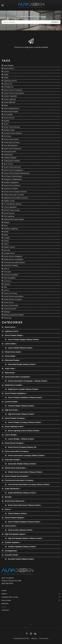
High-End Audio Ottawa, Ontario (21, 414)
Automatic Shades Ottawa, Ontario (22, 464)
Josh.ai (6, 269)
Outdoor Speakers (12, 542)
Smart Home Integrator (13, 256)
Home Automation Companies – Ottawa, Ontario (27, 381)
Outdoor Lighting (11, 229)
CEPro (6, 244)
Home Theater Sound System (16, 476)
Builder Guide (9, 130)
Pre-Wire (7, 136)
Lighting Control (10, 81)
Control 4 (7, 281)
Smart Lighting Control (14, 426)
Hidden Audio (9, 201)
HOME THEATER (10, 96)
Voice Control (9, 118)
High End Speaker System (15, 534)
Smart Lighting (10, 99)
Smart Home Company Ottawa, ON (22, 447)
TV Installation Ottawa (13, 204)
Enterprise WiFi (10, 152)
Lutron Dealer (10, 344)
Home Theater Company (15, 418)
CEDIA (6, 241)
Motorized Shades (11, 112)
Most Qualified (9, 278)
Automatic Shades (12, 460)
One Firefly (25, 638)
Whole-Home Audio (12, 210)
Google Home (9, 253)
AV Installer (8, 115)
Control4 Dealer (11, 402)
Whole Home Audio (13, 352)
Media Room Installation (13, 259)
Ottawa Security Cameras (14, 195)
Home (4, 591)
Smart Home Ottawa (12, 185)
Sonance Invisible (11, 189)
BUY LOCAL (8, 164)
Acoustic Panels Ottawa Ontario (21, 559)
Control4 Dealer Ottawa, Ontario (21, 406)
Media (6, 232)
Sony (6, 225)
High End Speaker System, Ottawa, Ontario (25, 538)
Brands (5, 604)
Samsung (7, 318)
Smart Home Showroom (14, 501)
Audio (6, 75)
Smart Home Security (12, 167)
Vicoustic (7, 272)
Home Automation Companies (17, 377)
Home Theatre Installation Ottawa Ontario (25, 397)
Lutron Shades (11, 435)
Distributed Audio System (14, 219)
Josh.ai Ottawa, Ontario (17, 513)
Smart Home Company (13, 90)
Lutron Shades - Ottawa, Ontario (21, 439)
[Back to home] (31, 5)
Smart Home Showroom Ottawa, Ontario (24, 505)
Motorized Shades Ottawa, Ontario (22, 364)
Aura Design (9, 65)
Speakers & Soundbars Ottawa (16, 198)
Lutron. (7, 290)
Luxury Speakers (10, 207)
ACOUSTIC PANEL (11, 266)
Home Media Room (11, 108)
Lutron (6, 72)
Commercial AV (10, 309)
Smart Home (9, 68)
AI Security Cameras (12, 142)
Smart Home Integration (13, 170)
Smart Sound (9, 213)
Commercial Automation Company (19, 480)
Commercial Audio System (14, 262)
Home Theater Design (13, 335)
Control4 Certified (11, 275)
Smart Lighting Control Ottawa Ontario (24, 431)
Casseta (7, 284)
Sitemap (34, 638)
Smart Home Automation (14, 93)
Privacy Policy (44, 638)
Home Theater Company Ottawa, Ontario (24, 422)
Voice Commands (11, 306)
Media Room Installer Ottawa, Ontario (23, 389)
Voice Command (10, 293)
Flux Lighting (9, 216)
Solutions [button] (31, 600)
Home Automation (11, 139)
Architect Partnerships (13, 176)
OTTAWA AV (9, 87)
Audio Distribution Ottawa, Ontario (22, 493)
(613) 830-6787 (7, 583)
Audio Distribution (12, 489)
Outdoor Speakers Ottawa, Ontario (22, 547)
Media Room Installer (13, 385)
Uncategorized (11, 551)
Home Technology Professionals (17, 173)
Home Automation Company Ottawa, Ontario (26, 455)
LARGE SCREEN (10, 158)
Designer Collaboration (13, 179)
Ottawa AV (8, 84)
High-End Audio (11, 410)
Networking (9, 373)
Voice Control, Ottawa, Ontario (20, 530)
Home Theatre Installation (15, 393)
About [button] (31, 594)
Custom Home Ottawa (13, 133)
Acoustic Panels (11, 555)
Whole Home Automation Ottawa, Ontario (25, 472)
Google (7, 238)
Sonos (6, 124)
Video (6, 78)
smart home (9, 302)
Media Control (9, 247)
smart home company (13, 299)
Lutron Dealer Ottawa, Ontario (20, 348)
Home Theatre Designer (14, 518)
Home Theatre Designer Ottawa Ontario (24, 522)
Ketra (6, 105)
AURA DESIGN (9, 102)
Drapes (6, 222)
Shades (7, 121)
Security (7, 250)
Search (55, 22)
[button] (3, 5)
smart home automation (14, 296)
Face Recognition (11, 145)
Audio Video (10, 369)
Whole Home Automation (15, 468)
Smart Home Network (12, 148)
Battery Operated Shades (14, 315)
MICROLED (8, 155)
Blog (4, 607)
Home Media (10, 356)
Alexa (6, 235)
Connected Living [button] (31, 597)
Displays (7, 312)
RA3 (5, 287)
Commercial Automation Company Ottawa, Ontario (29, 484)
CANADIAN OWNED (12, 161)
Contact (6, 610)
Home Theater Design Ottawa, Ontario (23, 340)
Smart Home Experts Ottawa (15, 192)
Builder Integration (11, 182)
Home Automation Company (16, 451)
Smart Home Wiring (12, 127)
